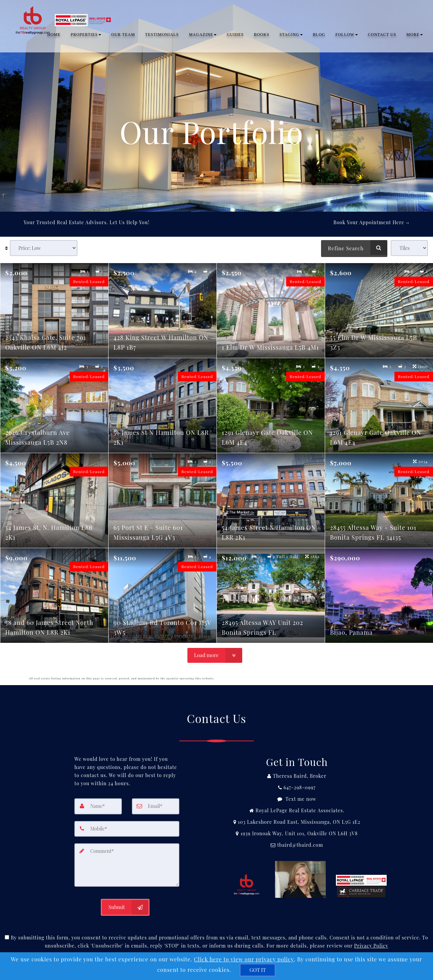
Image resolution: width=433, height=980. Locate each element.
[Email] (156, 806)
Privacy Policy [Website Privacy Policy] (371, 945)
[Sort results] (44, 248)
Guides (235, 36)
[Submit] (125, 906)
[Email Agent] (297, 845)
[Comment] (127, 864)
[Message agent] (297, 799)
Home (54, 36)
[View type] (409, 248)
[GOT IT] (258, 970)
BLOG (319, 36)
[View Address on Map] (297, 822)
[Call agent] (297, 776)
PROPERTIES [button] (86, 36)
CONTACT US (382, 36)
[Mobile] (127, 829)
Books (261, 36)
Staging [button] (291, 36)
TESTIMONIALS (162, 36)
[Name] (98, 806)
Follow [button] (347, 36)
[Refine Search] (354, 248)
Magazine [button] (203, 36)
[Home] (64, 14)
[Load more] (215, 655)
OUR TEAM (123, 36)
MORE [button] (415, 36)
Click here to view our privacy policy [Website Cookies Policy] (244, 959)
